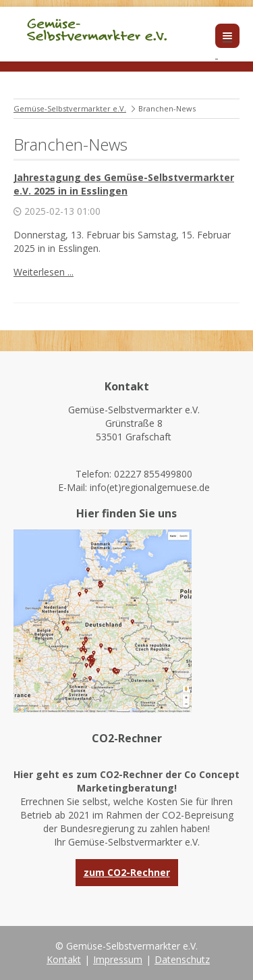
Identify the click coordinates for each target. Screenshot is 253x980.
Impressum (118, 959)
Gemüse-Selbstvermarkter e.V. (70, 108)
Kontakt (64, 959)
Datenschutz (182, 959)
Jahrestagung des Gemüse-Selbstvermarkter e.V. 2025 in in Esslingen (124, 184)
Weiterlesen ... (44, 272)
